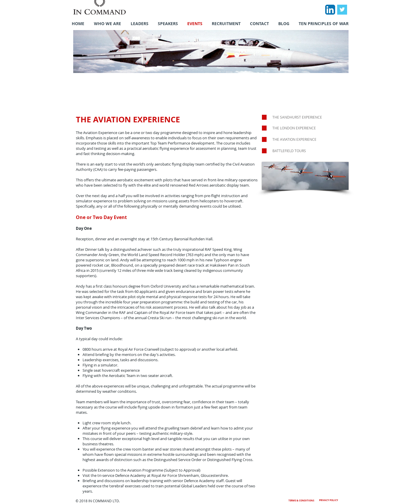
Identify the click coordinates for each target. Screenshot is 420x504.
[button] (211, 52)
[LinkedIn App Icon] (330, 10)
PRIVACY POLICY (329, 500)
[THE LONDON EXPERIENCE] (299, 128)
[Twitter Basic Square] (342, 10)
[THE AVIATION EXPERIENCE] (299, 139)
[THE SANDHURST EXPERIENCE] (300, 117)
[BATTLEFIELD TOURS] (298, 151)
